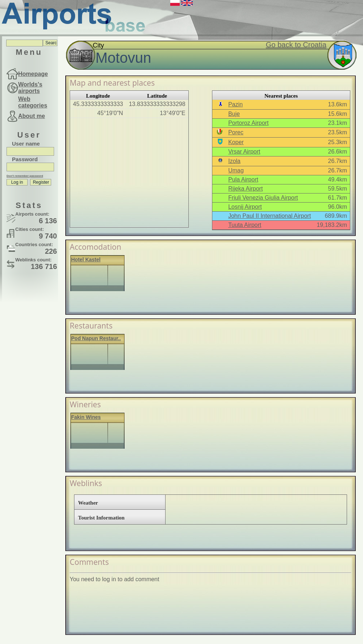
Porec (236, 132)
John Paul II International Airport (270, 216)
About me (32, 116)
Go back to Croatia (296, 45)
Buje (234, 114)
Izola (234, 161)
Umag (236, 170)
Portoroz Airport (248, 123)
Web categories (33, 102)
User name (26, 144)
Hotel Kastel (86, 260)
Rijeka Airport (246, 189)
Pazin (236, 104)
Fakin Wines (86, 417)
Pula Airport (243, 180)
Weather (88, 503)
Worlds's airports (30, 88)
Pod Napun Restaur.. (96, 338)
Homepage (33, 74)
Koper (236, 142)
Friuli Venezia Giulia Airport (263, 198)
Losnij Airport (245, 207)
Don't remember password (25, 176)
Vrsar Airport (244, 152)
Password (25, 159)
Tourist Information (101, 518)
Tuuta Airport (245, 225)
